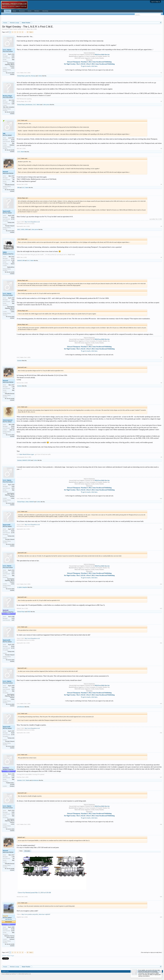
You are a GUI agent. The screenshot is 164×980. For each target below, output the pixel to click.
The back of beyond (10, 226)
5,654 (13, 56)
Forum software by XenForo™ (16, 974)
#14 (161, 643)
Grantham (12, 145)
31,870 (13, 140)
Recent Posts (16, 14)
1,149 (13, 178)
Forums (8, 11)
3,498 (13, 102)
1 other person (46, 105)
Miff (18, 188)
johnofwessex (29, 105)
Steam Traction (13, 29)
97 (28, 32)
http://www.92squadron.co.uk (32, 222)
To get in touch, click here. (89, 66)
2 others (35, 460)
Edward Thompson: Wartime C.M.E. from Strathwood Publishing (89, 62)
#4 (161, 184)
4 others (38, 502)
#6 (161, 257)
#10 (161, 499)
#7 (161, 357)
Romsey (33, 76)
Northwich (12, 939)
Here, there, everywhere (9, 107)
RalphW (19, 917)
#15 (161, 704)
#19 (161, 897)
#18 (161, 824)
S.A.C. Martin (26, 29)
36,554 (13, 217)
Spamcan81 (7, 211)
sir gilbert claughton (22, 587)
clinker (27, 502)
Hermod (5, 172)
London (13, 68)
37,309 (13, 929)
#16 (161, 733)
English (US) (5, 971)
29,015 (13, 426)
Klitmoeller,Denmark (10, 185)
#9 (161, 457)
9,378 (13, 618)
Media (21, 851)
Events (30, 11)
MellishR (20, 260)
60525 (23, 229)
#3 (161, 148)
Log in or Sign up (155, 2)
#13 (161, 608)
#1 (161, 73)
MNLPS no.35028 (102, 55)
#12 (161, 584)
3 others (40, 76)
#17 (161, 777)
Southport (12, 786)
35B (4, 134)
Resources (22, 11)
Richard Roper (21, 76)
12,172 (13, 258)
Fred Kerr (19, 777)
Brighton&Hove (11, 267)
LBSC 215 (12, 430)
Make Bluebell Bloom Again (27, 454)
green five (28, 76)
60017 (19, 229)
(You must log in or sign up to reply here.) (151, 952)
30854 (27, 229)
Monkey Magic (7, 96)
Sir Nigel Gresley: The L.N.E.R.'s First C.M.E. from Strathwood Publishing (89, 64)
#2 (161, 101)
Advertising (45, 11)
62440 (29, 460)
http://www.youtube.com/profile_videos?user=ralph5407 (36, 914)
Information (27, 851)
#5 (161, 226)
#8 (161, 383)
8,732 (13, 776)
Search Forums (7, 14)
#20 (161, 917)
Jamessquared (8, 420)
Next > (31, 32)
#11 (161, 529)
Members (37, 11)
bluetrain (20, 361)
